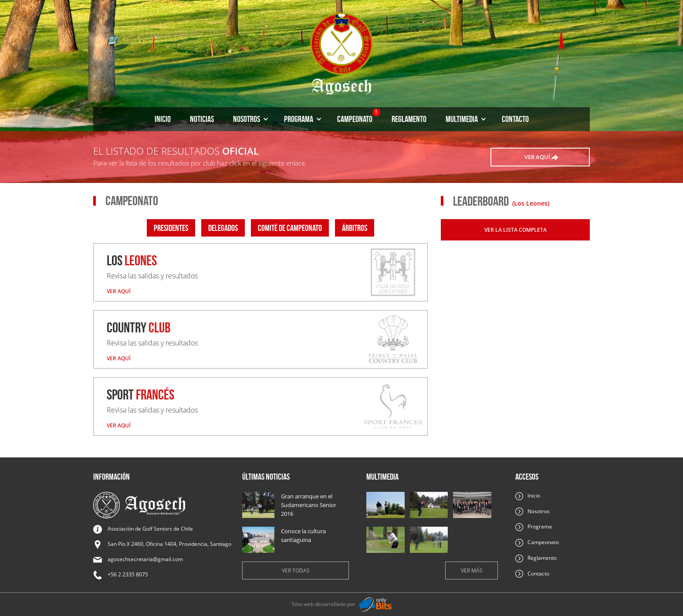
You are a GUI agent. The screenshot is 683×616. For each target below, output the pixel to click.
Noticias (202, 119)
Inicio (163, 119)
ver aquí (541, 157)
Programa (303, 119)
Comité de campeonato (290, 228)
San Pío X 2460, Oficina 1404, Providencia (169, 544)
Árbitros (355, 228)
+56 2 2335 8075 (128, 574)
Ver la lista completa (516, 230)
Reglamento (409, 119)
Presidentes (171, 228)
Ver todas (296, 570)
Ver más (472, 570)
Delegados (223, 228)
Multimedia (466, 119)
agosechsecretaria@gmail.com (145, 559)
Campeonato (359, 116)
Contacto (515, 119)
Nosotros (250, 119)
